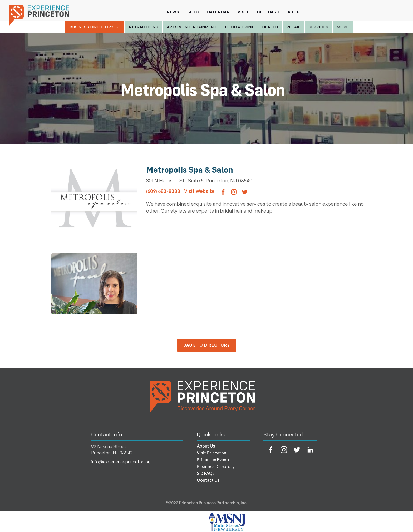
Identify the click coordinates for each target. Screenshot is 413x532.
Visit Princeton (212, 453)
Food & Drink (240, 27)
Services (319, 27)
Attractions (143, 27)
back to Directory (207, 345)
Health (270, 27)
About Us (206, 446)
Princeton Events (214, 460)
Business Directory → (94, 27)
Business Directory (216, 466)
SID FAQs (206, 473)
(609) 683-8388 (163, 191)
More (343, 27)
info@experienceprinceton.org (121, 462)
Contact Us (208, 480)
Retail (293, 27)
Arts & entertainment (192, 27)
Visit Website (199, 191)
